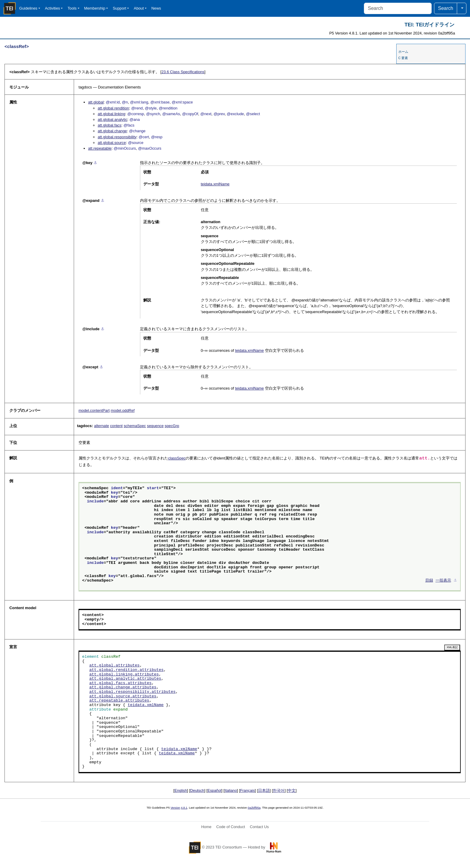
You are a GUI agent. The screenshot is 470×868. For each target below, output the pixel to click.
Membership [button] (95, 8)
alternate (102, 426)
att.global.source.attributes (123, 696)
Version (175, 808)
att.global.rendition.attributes (126, 670)
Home (206, 827)
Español (214, 790)
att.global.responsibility (117, 137)
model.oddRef (123, 410)
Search (446, 8)
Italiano (231, 790)
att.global (96, 102)
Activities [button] (53, 8)
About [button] (139, 8)
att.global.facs (110, 125)
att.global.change (112, 131)
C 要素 (403, 58)
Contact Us (259, 827)
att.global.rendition (113, 108)
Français (247, 790)
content (116, 426)
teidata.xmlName (215, 184)
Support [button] (119, 8)
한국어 (279, 790)
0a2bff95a (254, 808)
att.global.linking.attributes (124, 675)
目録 (429, 581)
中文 (292, 790)
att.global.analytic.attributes (125, 679)
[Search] (398, 8)
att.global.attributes (115, 666)
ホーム (403, 52)
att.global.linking (112, 114)
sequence (155, 426)
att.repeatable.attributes (119, 701)
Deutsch (197, 790)
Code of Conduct (231, 827)
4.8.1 (184, 808)
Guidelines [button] (28, 8)
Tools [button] (72, 8)
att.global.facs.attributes (120, 683)
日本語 (264, 790)
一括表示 (443, 581)
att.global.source (112, 143)
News (156, 8)
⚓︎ (95, 163)
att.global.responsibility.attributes (132, 692)
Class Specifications (183, 72)
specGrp (172, 426)
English (181, 790)
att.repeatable (100, 148)
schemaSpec (135, 426)
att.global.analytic (113, 120)
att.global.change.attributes (123, 687)
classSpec (177, 458)
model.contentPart (94, 410)
